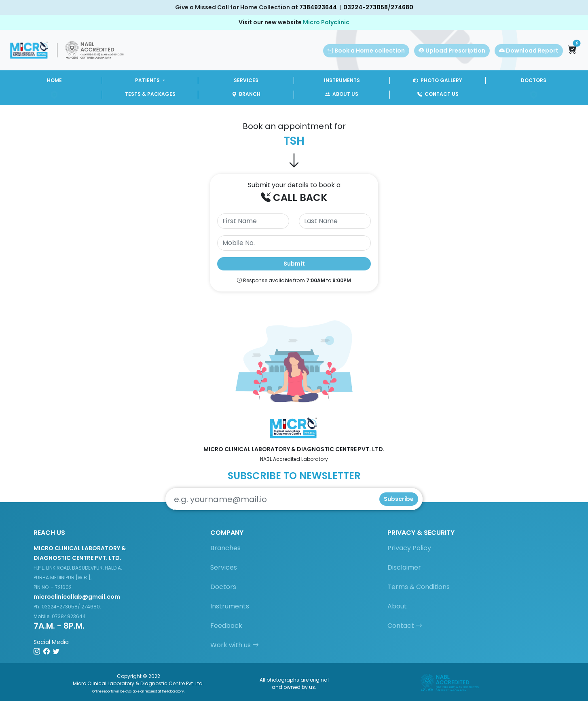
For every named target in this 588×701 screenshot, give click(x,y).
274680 (402, 7)
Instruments (230, 606)
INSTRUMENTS (342, 80)
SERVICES (246, 80)
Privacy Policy (409, 548)
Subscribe (399, 499)
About (397, 606)
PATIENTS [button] (148, 80)
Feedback (226, 626)
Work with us (235, 645)
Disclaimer (404, 567)
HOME (54, 80)
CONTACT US (438, 94)
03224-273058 (366, 7)
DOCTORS (534, 80)
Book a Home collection (366, 51)
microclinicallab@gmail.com (77, 597)
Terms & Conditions (419, 587)
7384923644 (318, 7)
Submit (294, 264)
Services (224, 567)
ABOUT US (342, 94)
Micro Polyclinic (326, 22)
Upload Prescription (452, 51)
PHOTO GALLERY (438, 80)
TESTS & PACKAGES (150, 94)
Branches (225, 548)
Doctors (223, 587)
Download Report (529, 51)
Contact (405, 626)
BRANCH (246, 94)
